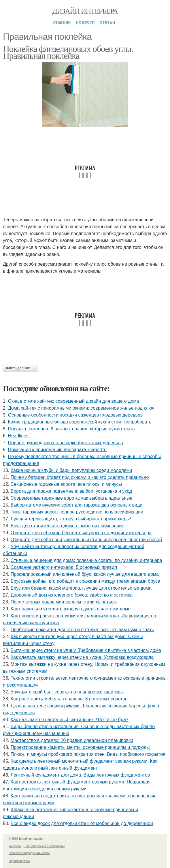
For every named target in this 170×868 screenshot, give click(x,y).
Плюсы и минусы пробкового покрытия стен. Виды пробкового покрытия (88, 754)
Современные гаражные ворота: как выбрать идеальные (72, 498)
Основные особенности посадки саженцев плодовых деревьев (75, 415)
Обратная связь (19, 861)
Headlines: (19, 436)
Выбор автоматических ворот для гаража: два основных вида (77, 505)
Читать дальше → (20, 368)
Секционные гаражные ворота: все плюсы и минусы (66, 484)
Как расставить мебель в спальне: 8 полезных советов (69, 699)
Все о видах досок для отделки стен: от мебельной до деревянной (82, 823)
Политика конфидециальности (29, 853)
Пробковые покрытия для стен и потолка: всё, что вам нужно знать (82, 630)
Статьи (108, 22)
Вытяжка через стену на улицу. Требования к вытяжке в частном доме (86, 650)
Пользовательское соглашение (44, 846)
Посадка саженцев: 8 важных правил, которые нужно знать (71, 429)
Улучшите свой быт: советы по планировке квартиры (67, 692)
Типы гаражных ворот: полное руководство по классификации (77, 512)
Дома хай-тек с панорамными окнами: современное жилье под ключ (81, 408)
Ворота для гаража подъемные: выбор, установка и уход (71, 491)
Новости (85, 22)
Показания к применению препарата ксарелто (57, 450)
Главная (62, 22)
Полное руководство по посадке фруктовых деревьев (66, 443)
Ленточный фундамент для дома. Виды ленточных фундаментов (80, 775)
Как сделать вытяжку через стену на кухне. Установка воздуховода (82, 657)
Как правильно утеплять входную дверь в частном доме (71, 609)
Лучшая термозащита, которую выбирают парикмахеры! (71, 519)
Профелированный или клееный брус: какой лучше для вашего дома (85, 574)
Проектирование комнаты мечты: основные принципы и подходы (80, 747)
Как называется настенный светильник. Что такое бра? (70, 720)
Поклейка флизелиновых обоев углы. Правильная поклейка (68, 52)
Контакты (15, 846)
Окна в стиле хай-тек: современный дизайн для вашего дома (74, 401)
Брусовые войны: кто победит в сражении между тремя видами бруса (85, 581)
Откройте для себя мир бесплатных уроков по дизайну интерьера (81, 533)
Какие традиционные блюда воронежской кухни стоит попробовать (80, 422)
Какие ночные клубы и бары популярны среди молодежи (71, 470)
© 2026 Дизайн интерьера (26, 839)
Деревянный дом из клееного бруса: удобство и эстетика (72, 595)
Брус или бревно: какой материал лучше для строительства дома (81, 588)
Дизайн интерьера (85, 11)
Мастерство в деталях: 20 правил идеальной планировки (72, 740)
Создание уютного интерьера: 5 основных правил (64, 567)
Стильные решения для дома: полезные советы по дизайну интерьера (86, 560)
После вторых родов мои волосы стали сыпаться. (64, 602)
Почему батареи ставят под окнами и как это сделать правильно (80, 477)
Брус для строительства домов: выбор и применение (68, 526)
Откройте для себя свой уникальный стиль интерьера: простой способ (86, 540)
